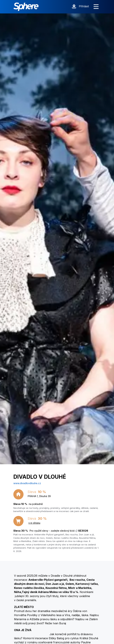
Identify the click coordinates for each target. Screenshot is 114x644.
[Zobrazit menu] (96, 7)
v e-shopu (34, 523)
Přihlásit (84, 6)
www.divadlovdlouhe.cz (27, 483)
